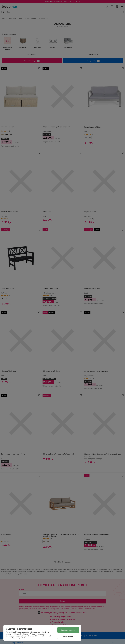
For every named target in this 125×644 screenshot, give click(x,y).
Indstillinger (68, 636)
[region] (42, 633)
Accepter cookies (68, 630)
